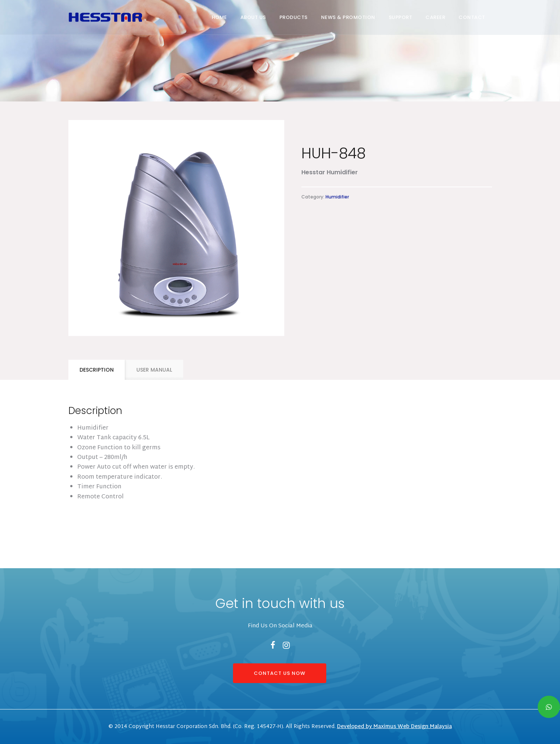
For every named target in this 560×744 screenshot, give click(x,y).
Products (294, 17)
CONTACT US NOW (280, 673)
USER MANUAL (154, 370)
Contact (472, 17)
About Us (253, 17)
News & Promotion (348, 17)
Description (97, 370)
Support (401, 17)
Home (219, 17)
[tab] (97, 370)
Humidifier (337, 197)
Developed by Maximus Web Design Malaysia (394, 727)
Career (435, 17)
